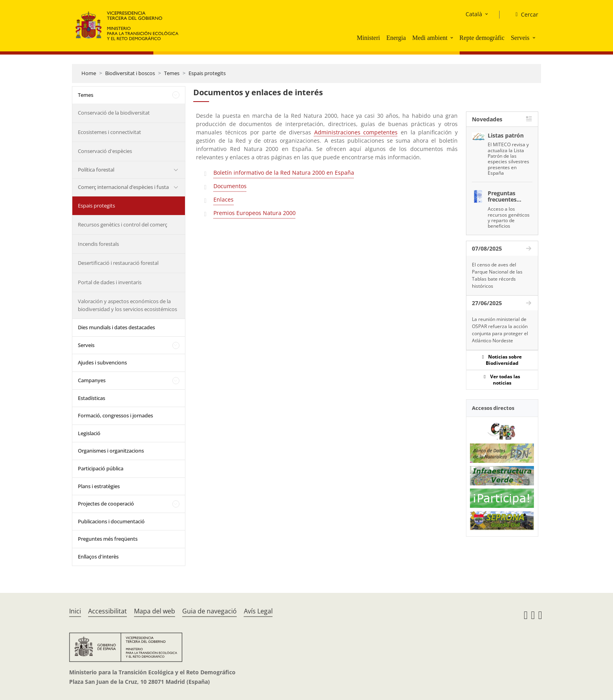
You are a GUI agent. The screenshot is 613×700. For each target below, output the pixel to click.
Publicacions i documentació (111, 521)
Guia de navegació (209, 611)
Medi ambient (430, 38)
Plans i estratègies (99, 486)
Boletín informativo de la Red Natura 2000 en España (284, 173)
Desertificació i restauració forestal (118, 263)
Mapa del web (155, 611)
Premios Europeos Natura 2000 (255, 213)
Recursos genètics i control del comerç (123, 225)
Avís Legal (258, 611)
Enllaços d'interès (98, 557)
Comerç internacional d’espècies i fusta (123, 187)
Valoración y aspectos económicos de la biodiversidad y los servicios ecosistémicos (127, 305)
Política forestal (96, 170)
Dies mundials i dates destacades (116, 327)
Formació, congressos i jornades (115, 415)
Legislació (89, 433)
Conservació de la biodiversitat (114, 113)
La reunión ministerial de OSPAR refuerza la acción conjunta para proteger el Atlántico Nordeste (500, 330)
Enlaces (224, 199)
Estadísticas (91, 398)
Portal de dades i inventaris (110, 282)
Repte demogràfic (482, 38)
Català (474, 14)
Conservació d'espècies (105, 151)
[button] (453, 38)
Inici (75, 611)
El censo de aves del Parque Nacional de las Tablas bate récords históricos (497, 275)
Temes (172, 73)
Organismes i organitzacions (111, 451)
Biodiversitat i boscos (130, 73)
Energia (396, 38)
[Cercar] (523, 15)
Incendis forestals (98, 244)
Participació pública (101, 468)
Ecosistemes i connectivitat (109, 132)
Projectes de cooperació (106, 504)
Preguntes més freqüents (108, 539)
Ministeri (369, 38)
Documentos (230, 186)
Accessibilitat (108, 611)
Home (89, 73)
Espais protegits (207, 73)
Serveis (520, 38)
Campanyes (92, 380)
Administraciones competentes (356, 132)
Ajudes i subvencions (102, 362)
